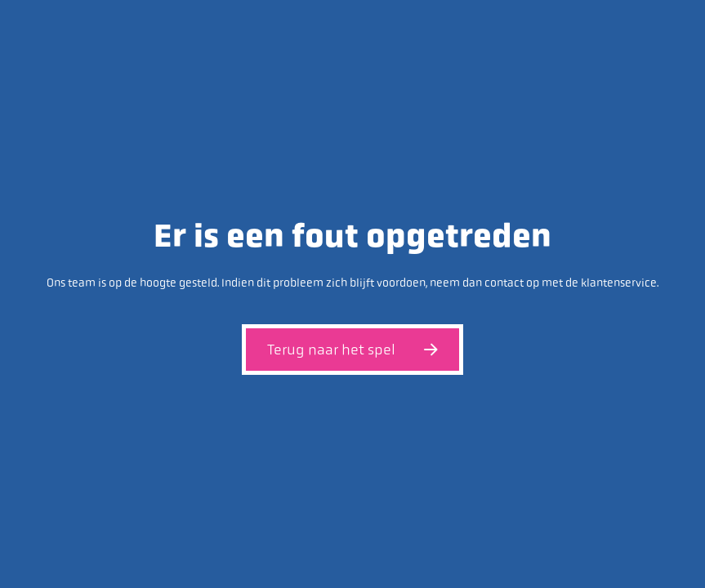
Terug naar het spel (352, 350)
